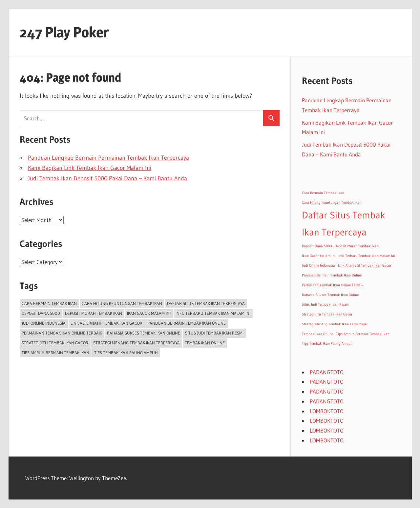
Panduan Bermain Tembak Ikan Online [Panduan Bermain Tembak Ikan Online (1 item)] (187, 323)
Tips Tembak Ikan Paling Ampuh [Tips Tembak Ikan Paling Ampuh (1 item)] (126, 353)
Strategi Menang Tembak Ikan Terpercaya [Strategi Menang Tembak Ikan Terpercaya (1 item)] (136, 343)
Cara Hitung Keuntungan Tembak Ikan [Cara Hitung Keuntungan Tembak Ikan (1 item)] (122, 303)
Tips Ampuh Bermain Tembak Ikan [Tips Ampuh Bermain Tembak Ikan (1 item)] (55, 353)
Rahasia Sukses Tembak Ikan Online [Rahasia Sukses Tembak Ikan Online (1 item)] (144, 333)
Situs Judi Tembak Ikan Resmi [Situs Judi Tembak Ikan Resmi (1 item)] (214, 333)
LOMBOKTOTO (327, 411)
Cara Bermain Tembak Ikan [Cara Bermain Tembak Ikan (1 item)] (49, 303)
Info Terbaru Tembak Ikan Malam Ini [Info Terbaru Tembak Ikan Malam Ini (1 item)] (213, 313)
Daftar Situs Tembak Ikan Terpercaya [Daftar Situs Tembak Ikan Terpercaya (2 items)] (206, 303)
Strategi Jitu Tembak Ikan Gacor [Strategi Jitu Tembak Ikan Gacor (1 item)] (55, 343)
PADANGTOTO (327, 372)
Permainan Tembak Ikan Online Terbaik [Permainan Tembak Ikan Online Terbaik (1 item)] (62, 333)
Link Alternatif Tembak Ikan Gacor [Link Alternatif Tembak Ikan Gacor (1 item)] (106, 323)
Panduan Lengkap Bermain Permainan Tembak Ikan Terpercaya (108, 158)
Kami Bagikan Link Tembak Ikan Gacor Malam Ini (90, 168)
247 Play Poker (64, 32)
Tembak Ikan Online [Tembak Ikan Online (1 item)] (205, 343)
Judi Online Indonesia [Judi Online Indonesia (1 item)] (44, 323)
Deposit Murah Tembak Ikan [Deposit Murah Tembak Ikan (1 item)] (94, 313)
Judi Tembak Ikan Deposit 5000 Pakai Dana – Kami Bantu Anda (107, 178)
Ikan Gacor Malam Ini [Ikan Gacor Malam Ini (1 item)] (149, 313)
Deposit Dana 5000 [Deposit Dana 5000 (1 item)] (41, 313)
